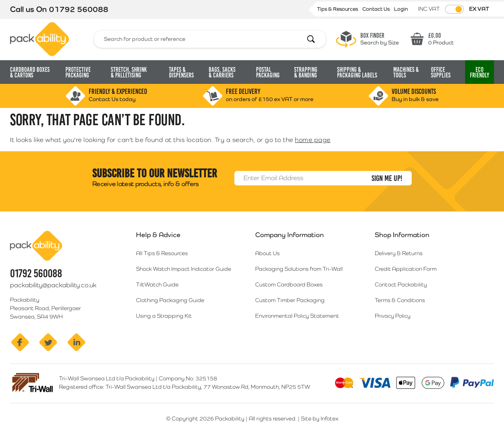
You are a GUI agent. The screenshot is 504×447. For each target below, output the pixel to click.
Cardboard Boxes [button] (30, 72)
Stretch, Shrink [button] (129, 72)
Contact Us (377, 9)
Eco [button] (480, 72)
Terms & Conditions (400, 300)
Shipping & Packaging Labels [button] (357, 72)
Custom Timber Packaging (290, 300)
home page (313, 140)
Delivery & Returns (399, 253)
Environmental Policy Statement (297, 316)
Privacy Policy (393, 316)
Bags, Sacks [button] (222, 72)
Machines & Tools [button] (406, 72)
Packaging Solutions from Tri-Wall (299, 269)
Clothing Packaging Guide (170, 300)
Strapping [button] (306, 72)
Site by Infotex (320, 419)
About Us (267, 253)
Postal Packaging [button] (268, 72)
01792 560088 (79, 9)
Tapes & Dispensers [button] (181, 72)
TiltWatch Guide (157, 284)
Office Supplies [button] (441, 72)
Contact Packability (401, 284)
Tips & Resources (338, 9)
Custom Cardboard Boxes (289, 284)
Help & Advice (158, 235)
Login (401, 9)
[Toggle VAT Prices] (454, 9)
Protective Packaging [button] (78, 72)
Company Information (290, 235)
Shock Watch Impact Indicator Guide (184, 269)
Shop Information (402, 235)
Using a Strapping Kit (164, 316)
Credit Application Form (406, 269)
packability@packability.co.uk (53, 285)
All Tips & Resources (162, 253)
